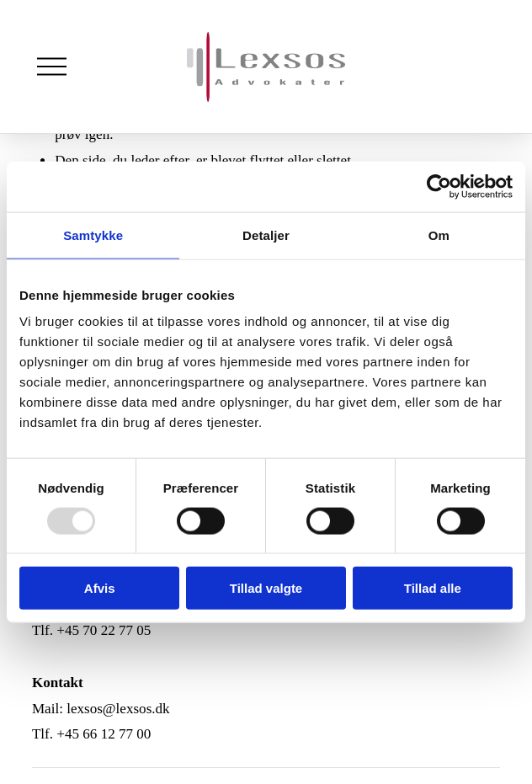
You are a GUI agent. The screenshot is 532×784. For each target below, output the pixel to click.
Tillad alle (433, 588)
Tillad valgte (266, 588)
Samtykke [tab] (93, 235)
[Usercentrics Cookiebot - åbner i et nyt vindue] (439, 186)
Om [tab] (439, 235)
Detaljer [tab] (266, 235)
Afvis (100, 588)
